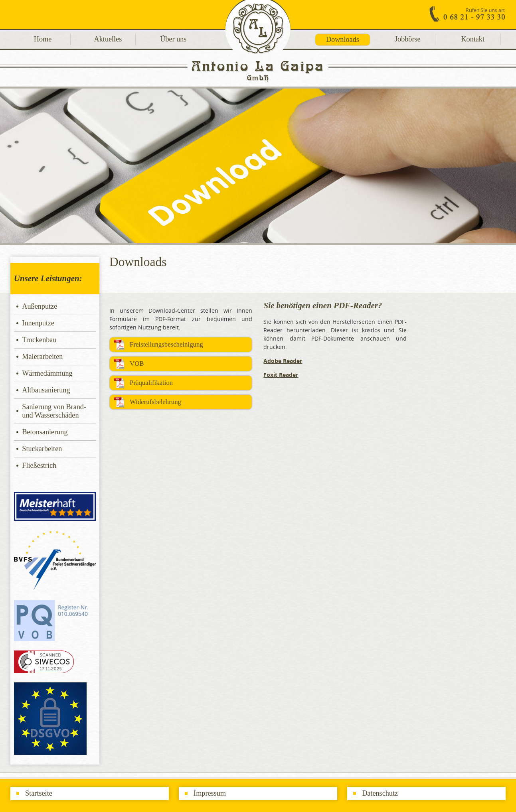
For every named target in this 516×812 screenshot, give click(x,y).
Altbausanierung (46, 390)
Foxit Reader (281, 375)
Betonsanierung (45, 432)
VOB (137, 364)
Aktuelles (108, 39)
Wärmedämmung (47, 373)
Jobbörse (408, 39)
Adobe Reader (283, 361)
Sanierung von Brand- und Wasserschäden (54, 411)
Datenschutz (380, 793)
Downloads (343, 39)
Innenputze (38, 323)
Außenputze (40, 306)
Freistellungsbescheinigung (166, 344)
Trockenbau (39, 340)
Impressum (210, 793)
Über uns (173, 39)
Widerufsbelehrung (155, 402)
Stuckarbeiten (42, 449)
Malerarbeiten (42, 357)
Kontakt (473, 39)
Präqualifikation (151, 383)
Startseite (39, 793)
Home (43, 39)
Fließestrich (39, 465)
